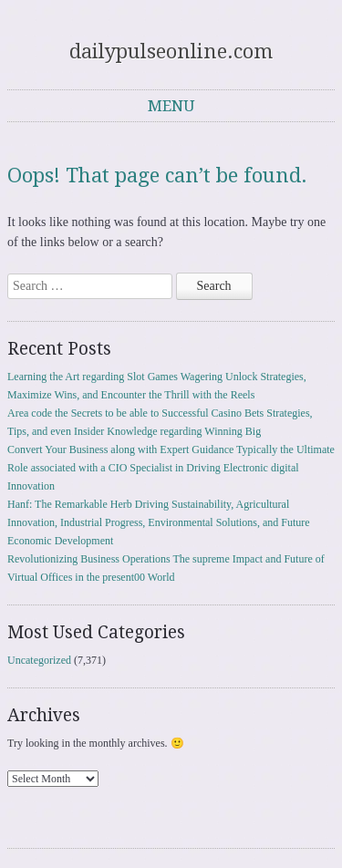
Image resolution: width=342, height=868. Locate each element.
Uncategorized (39, 660)
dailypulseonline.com (171, 52)
